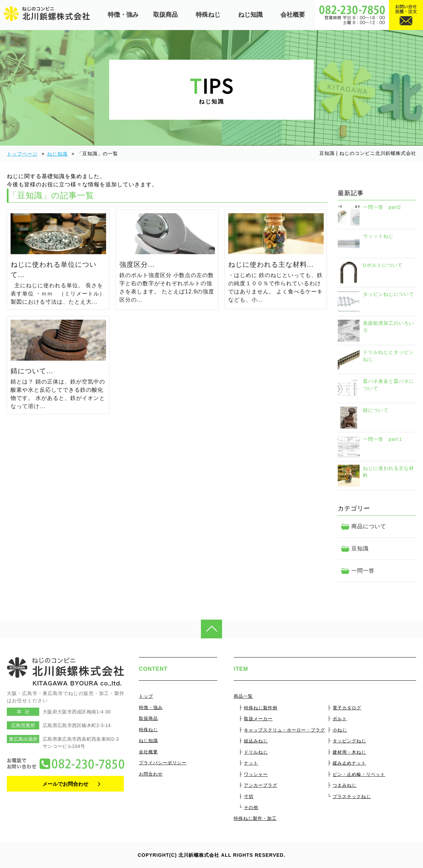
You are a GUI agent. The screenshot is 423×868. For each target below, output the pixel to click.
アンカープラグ (261, 785)
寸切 (249, 797)
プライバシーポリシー (163, 763)
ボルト (340, 719)
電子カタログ (347, 708)
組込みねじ (256, 741)
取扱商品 (165, 15)
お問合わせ (151, 774)
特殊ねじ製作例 (261, 708)
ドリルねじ (256, 752)
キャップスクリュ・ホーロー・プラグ (285, 730)
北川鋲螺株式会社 (199, 855)
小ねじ (340, 730)
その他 (251, 807)
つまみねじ (345, 785)
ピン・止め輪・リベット (359, 774)
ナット (251, 763)
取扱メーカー (258, 719)
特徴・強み (123, 15)
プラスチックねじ (352, 797)
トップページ (22, 154)
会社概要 (293, 15)
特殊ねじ (208, 15)
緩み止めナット (349, 763)
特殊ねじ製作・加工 (255, 818)
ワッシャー (256, 774)
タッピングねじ (349, 741)
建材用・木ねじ (349, 752)
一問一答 (363, 571)
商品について (369, 526)
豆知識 (360, 548)
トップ (146, 696)
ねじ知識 (250, 15)
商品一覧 (243, 696)
